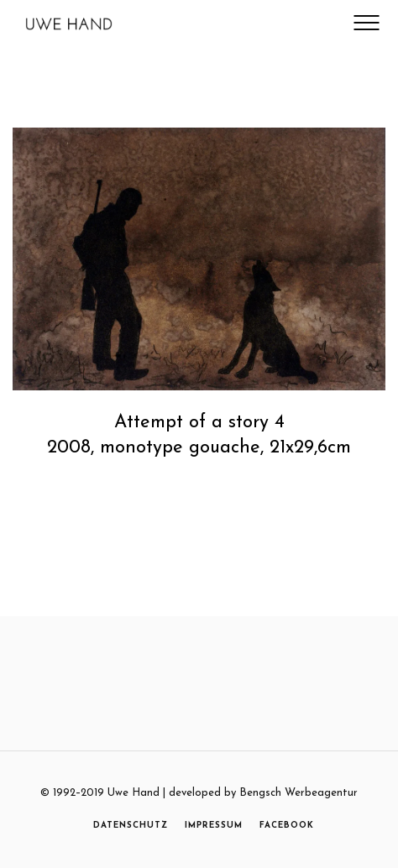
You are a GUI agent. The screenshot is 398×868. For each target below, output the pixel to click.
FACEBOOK (287, 826)
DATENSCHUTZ (131, 826)
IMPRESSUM (214, 826)
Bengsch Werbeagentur (298, 793)
